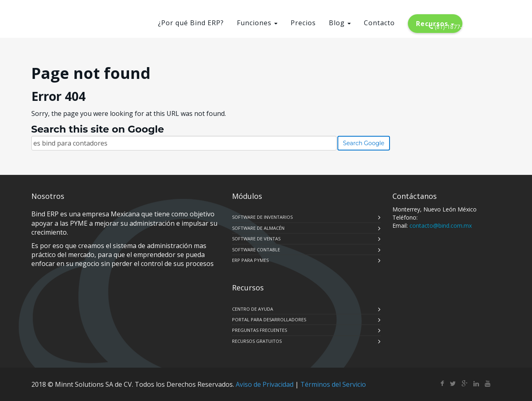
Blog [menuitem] (337, 23)
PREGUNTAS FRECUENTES (259, 330)
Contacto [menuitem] (379, 23)
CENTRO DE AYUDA (253, 309)
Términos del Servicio (333, 384)
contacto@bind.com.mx (441, 226)
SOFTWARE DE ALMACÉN (258, 228)
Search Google (364, 143)
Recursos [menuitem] (432, 24)
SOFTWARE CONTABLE (256, 250)
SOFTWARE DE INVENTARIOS (262, 217)
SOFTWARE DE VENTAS (256, 239)
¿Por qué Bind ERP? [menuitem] (191, 23)
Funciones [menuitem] (254, 23)
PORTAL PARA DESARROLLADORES (269, 319)
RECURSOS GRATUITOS (257, 341)
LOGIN (489, 12)
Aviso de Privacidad (265, 384)
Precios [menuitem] (303, 23)
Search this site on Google (98, 129)
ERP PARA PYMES (250, 260)
